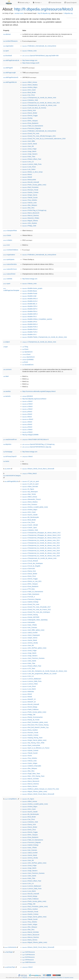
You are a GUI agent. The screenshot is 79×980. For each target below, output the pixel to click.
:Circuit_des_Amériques (33, 563)
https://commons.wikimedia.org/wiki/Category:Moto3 (39, 391)
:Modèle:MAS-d (30, 324)
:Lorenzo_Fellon (30, 684)
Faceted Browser (55, 3)
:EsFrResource (28, 957)
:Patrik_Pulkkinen (30, 709)
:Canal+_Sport (30, 528)
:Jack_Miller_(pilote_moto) (33, 630)
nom (7, 245)
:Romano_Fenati (30, 190)
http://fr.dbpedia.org (44, 13)
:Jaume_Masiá (30, 144)
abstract (7, 34)
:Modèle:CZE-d (30, 306)
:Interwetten (29, 622)
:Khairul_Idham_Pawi (32, 159)
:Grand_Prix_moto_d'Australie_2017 (37, 607)
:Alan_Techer (29, 494)
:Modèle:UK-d (29, 334)
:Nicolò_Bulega (30, 707)
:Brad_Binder (29, 92)
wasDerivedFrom (10, 439)
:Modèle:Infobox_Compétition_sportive (37, 319)
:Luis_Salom (29, 169)
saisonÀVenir (9, 274)
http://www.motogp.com (30, 60)
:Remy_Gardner (30, 730)
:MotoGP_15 (29, 699)
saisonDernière (10, 264)
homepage (8, 452)
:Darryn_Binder (30, 113)
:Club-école (29, 569)
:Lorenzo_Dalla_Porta (32, 164)
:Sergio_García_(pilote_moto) (34, 740)
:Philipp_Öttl (29, 715)
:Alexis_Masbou (30, 85)
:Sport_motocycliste (31, 745)
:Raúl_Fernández (30, 187)
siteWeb (8, 279)
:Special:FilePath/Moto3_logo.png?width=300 (40, 56)
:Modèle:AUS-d (30, 301)
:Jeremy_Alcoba (30, 643)
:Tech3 (27, 756)
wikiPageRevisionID (11, 77)
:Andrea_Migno (30, 87)
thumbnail (8, 56)
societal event (19, 13)
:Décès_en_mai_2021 (32, 581)
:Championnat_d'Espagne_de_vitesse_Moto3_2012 (41, 533)
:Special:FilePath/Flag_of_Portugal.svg (38, 444)
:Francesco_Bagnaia (32, 128)
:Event (25, 349)
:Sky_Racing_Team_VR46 (33, 743)
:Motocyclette (29, 180)
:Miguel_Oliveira (30, 221)
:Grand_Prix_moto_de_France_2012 (37, 610)
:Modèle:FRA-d (30, 311)
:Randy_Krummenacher (33, 717)
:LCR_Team (29, 668)
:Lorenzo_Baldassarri (32, 679)
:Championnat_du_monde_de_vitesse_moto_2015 (41, 551)
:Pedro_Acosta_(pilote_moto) (34, 185)
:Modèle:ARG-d (30, 299)
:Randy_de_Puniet (31, 720)
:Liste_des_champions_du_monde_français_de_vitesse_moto (45, 671)
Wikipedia (25, 978)
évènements (10, 947)
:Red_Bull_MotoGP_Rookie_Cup (35, 727)
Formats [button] (37, 3)
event (8, 469)
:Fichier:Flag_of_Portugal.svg (34, 210)
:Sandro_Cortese (30, 192)
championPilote (10, 231)
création (8, 240)
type (6, 347)
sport (6, 51)
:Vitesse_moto (29, 51)
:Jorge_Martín (29, 151)
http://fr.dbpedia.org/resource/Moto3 (44, 9)
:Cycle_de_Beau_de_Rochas (34, 108)
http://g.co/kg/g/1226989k (30, 435)
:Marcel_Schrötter (31, 779)
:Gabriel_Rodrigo (30, 602)
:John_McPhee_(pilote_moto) (34, 648)
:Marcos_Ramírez (31, 215)
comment (7, 369)
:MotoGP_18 (29, 702)
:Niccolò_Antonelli (31, 182)
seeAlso (7, 391)
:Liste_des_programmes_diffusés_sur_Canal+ (40, 674)
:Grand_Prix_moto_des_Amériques (36, 612)
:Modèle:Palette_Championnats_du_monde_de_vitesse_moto (45, 337)
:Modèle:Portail (30, 293)
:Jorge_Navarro (30, 154)
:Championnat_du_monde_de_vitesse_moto (39, 98)
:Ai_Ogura (28, 489)
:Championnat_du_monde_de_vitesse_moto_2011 (41, 540)
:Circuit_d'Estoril (30, 561)
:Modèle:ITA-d (29, 317)
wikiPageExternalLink (11, 60)
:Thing (25, 347)
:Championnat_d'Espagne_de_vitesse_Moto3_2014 (41, 538)
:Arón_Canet (29, 90)
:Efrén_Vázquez (30, 121)
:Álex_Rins (28, 208)
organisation (8, 46)
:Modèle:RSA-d (30, 329)
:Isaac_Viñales (30, 625)
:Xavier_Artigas (30, 763)
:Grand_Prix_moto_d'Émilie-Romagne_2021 (39, 136)
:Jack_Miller (29, 141)
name (6, 461)
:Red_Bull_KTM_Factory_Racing (35, 725)
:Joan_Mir (28, 146)
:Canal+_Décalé (30, 525)
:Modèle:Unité (29, 296)
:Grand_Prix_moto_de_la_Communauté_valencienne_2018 (44, 139)
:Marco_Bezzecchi (31, 213)
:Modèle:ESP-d (30, 309)
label (6, 376)
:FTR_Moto (28, 589)
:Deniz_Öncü (29, 576)
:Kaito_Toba (29, 157)
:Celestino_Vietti (30, 100)
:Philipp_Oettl (29, 226)
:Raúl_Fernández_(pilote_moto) (35, 722)
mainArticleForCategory (12, 476)
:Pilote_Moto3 (29, 473)
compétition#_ (11, 799)
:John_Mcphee (30, 223)
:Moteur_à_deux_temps (32, 172)
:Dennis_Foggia (30, 116)
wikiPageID (8, 68)
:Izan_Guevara (30, 627)
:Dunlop (27, 118)
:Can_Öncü (29, 95)
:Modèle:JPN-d (30, 322)
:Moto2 (27, 174)
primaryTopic (10, 967)
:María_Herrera (30, 786)
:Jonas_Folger (29, 149)
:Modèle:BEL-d (30, 304)
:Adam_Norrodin (30, 487)
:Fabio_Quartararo (31, 594)
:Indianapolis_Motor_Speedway (35, 620)
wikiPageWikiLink (10, 82)
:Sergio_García (30, 195)
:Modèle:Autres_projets (32, 288)
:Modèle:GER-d (30, 314)
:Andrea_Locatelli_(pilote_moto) (35, 507)
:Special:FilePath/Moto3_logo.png (37, 447)
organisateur (9, 255)
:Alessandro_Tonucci (32, 499)
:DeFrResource (29, 952)
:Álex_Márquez (30, 205)
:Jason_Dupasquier (31, 635)
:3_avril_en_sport (30, 484)
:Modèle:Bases (30, 291)
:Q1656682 (28, 360)
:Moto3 (27, 401)
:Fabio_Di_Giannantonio (33, 126)
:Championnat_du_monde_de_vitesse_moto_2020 (41, 556)
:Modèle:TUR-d (30, 332)
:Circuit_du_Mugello (31, 566)
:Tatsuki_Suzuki (30, 198)
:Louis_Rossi (29, 167)
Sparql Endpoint (70, 3)
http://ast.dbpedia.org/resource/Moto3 (34, 399)
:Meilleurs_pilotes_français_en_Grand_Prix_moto (41, 789)
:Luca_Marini (29, 689)
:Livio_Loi (28, 162)
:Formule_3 (29, 597)
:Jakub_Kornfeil (30, 633)
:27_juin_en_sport (31, 481)
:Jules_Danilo (29, 661)
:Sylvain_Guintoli (30, 750)
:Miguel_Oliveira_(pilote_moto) (35, 791)
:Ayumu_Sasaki (30, 515)
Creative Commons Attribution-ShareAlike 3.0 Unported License (57, 978)
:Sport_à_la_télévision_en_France (36, 748)
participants (9, 259)
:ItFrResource (28, 960)
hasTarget (9, 952)
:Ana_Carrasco (30, 504)
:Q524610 (28, 396)
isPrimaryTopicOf (10, 456)
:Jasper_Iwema (30, 638)
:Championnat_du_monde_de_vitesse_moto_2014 (41, 548)
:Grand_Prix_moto (31, 133)
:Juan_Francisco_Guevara (33, 658)
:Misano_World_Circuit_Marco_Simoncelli (38, 469)
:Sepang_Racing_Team (32, 738)
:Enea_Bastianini (30, 123)
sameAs (7, 396)
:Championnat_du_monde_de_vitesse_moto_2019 (41, 553)
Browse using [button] (24, 3)
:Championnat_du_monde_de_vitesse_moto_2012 (41, 103)
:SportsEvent (27, 352)
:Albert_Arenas (30, 82)
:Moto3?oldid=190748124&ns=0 (35, 439)
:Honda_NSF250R (31, 617)
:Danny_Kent (29, 110)
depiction (7, 444)
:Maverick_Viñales (31, 218)
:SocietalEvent (28, 365)
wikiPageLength (10, 73)
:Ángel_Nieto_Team (31, 774)
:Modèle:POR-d (30, 327)
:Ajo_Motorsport (30, 492)
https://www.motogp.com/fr (31, 63)
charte (7, 235)
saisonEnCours (10, 269)
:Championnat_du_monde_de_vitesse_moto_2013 (41, 545)
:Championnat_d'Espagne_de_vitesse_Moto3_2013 (41, 535)
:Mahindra (28, 692)
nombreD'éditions (11, 250)
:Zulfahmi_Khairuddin (32, 766)
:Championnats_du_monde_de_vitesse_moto (39, 105)
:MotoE (27, 177)
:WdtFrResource (29, 962)
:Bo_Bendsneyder (31, 517)
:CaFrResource (29, 955)
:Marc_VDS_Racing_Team (33, 776)
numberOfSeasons (10, 41)
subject (6, 342)
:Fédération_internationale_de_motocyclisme (39, 46)
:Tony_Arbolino (30, 200)
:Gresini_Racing (30, 615)
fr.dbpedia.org (68, 13)
